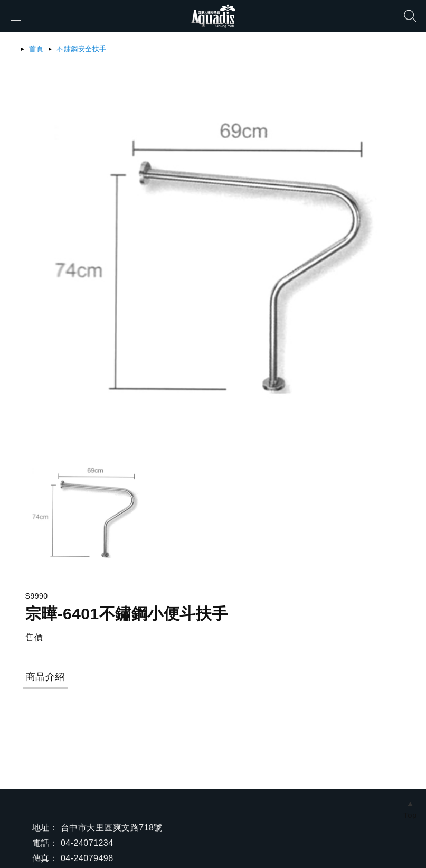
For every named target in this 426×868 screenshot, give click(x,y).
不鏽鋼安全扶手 (81, 49)
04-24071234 (87, 843)
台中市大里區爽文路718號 (112, 828)
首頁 (36, 49)
